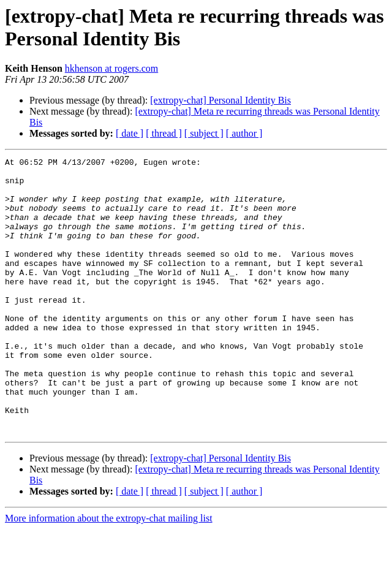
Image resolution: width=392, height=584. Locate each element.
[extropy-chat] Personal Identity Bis (221, 100)
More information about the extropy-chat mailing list (109, 573)
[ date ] (130, 133)
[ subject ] (204, 133)
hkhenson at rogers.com (111, 68)
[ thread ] (164, 133)
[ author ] (244, 133)
